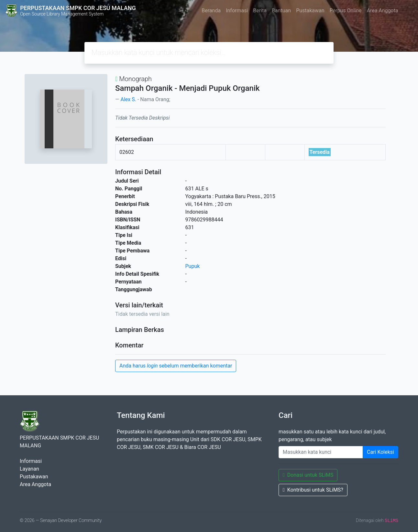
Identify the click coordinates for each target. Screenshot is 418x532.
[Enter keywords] (321, 452)
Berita (260, 11)
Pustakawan (310, 11)
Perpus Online (346, 11)
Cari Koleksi (380, 452)
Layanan (29, 469)
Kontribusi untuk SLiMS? (313, 490)
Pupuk (193, 266)
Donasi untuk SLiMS (308, 475)
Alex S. (128, 99)
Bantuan (281, 11)
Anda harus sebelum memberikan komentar (176, 366)
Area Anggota (383, 11)
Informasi (237, 11)
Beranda (211, 11)
